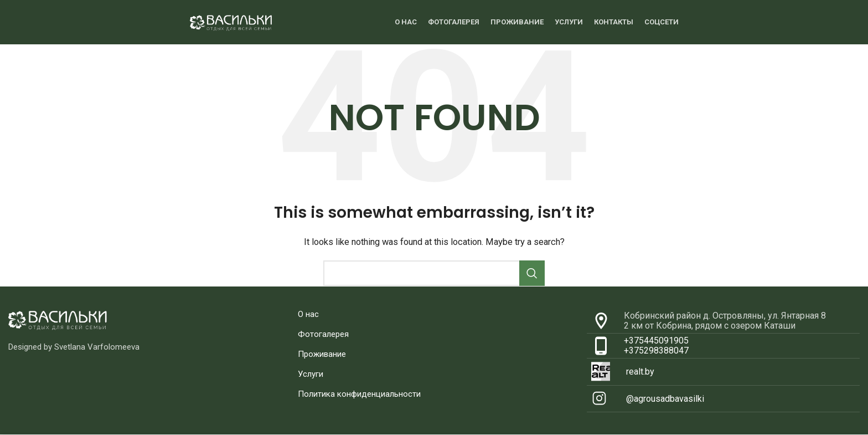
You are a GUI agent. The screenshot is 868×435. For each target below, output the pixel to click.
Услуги (311, 374)
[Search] (434, 273)
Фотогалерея (323, 334)
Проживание (322, 354)
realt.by (640, 372)
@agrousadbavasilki (665, 399)
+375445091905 (656, 341)
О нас (308, 314)
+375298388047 (656, 350)
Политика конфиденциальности (359, 394)
